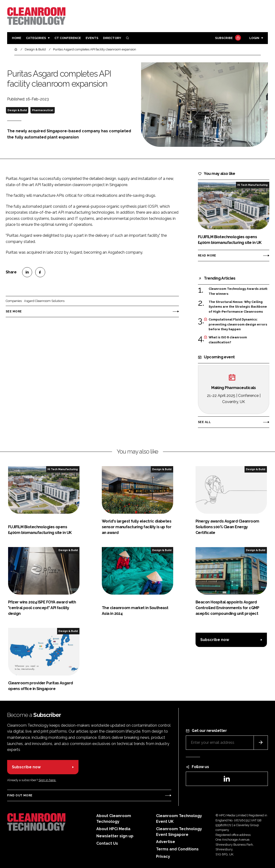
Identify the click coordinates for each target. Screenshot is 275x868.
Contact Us (107, 843)
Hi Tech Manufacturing (253, 185)
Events (92, 38)
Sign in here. (47, 780)
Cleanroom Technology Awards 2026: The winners (238, 291)
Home (17, 38)
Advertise (166, 842)
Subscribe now (215, 640)
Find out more (20, 795)
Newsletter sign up (115, 836)
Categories (36, 38)
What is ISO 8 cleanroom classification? (228, 340)
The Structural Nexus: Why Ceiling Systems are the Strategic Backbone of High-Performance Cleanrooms (238, 307)
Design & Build (17, 110)
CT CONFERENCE (68, 38)
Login (254, 38)
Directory (112, 38)
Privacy (163, 856)
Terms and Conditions (177, 849)
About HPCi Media (113, 829)
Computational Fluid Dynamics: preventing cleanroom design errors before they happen (238, 324)
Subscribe (227, 38)
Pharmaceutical (43, 110)
